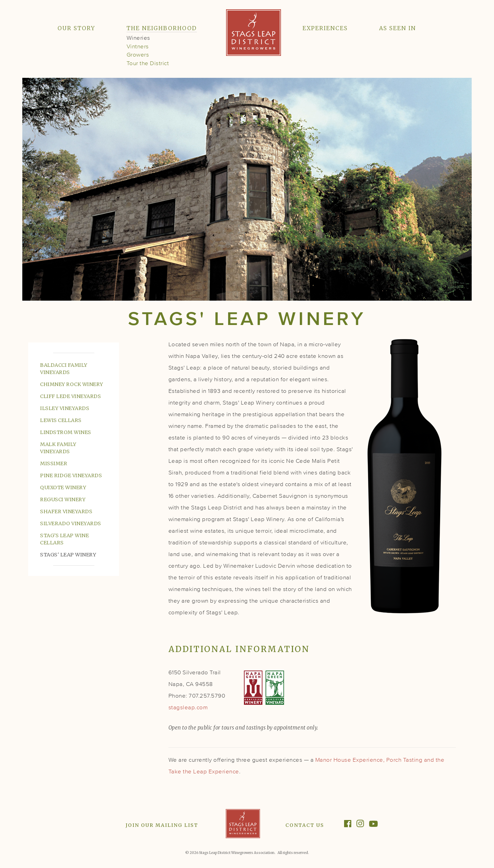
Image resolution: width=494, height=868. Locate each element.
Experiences (325, 28)
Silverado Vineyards (71, 523)
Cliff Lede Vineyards (70, 396)
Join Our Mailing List (162, 825)
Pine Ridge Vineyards (71, 475)
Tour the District (148, 64)
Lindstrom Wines (66, 432)
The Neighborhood (162, 28)
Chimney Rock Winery (72, 384)
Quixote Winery (63, 487)
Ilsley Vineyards (65, 408)
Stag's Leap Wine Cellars (64, 539)
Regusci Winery (63, 499)
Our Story (77, 28)
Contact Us (305, 825)
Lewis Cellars (61, 420)
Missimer (54, 463)
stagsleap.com (188, 708)
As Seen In (398, 28)
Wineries (138, 38)
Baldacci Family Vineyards (64, 369)
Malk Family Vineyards (58, 448)
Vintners (138, 47)
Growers (138, 55)
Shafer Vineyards (66, 511)
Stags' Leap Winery (68, 555)
